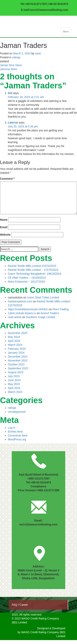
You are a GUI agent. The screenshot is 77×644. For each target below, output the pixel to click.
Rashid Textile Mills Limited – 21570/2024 (33, 270)
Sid (10, 93)
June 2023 (14, 380)
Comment (7, 179)
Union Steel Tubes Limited (43, 297)
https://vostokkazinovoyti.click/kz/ (28, 309)
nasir (38, 53)
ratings (16, 57)
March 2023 (15, 392)
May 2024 (14, 337)
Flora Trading (61, 309)
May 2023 (14, 384)
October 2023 (16, 364)
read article (15, 317)
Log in (12, 428)
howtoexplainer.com (20, 301)
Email (4, 227)
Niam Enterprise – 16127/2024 (26, 282)
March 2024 (15, 345)
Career (24, 605)
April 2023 (14, 388)
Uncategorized (17, 412)
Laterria (13, 123)
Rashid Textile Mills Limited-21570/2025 (32, 266)
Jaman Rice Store (11, 65)
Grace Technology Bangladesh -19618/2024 (35, 274)
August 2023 (16, 372)
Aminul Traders (50, 313)
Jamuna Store (9, 69)
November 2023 (18, 360)
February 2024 (17, 349)
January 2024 (16, 353)
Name (4, 220)
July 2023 (14, 376)
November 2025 (18, 333)
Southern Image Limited (41, 317)
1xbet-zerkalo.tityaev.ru (22, 313)
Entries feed (15, 432)
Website (5, 235)
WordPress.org (17, 439)
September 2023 (18, 368)
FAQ (15, 605)
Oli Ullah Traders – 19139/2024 (27, 278)
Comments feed (18, 435)
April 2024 (14, 341)
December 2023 (18, 357)
